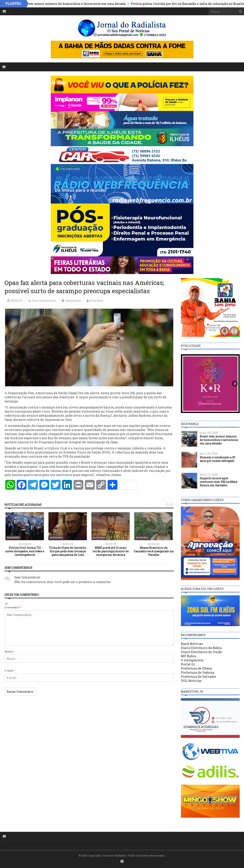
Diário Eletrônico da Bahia (201, 648)
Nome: (9, 652)
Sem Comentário (44, 301)
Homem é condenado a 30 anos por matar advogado (217, 459)
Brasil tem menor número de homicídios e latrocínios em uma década (74, 4)
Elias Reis (96, 301)
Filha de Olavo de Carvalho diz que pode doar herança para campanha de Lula (68, 551)
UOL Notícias (191, 681)
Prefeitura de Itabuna (198, 672)
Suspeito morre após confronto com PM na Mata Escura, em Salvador (218, 482)
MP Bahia (188, 656)
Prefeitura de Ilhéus (196, 668)
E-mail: (10, 671)
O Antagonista (192, 660)
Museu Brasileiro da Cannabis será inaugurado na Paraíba (154, 551)
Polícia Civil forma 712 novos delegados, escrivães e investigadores (25, 551)
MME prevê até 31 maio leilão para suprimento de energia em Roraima (111, 551)
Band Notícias (192, 644)
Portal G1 (188, 664)
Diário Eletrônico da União (201, 652)
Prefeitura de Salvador (199, 676)
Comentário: (13, 607)
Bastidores (73, 301)
